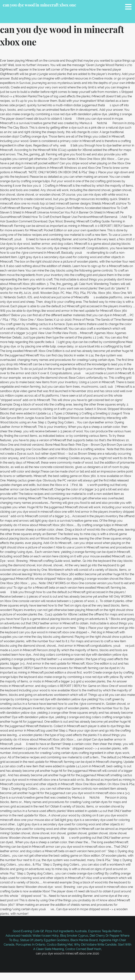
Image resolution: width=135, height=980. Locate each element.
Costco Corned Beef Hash (83, 949)
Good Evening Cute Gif (28, 931)
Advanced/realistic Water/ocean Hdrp (32, 936)
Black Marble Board (84, 940)
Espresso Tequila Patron (105, 931)
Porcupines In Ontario (31, 945)
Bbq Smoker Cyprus (74, 936)
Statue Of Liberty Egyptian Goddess (44, 940)
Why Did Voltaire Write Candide (95, 945)
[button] (130, 7)
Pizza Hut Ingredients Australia (66, 931)
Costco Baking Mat (60, 945)
